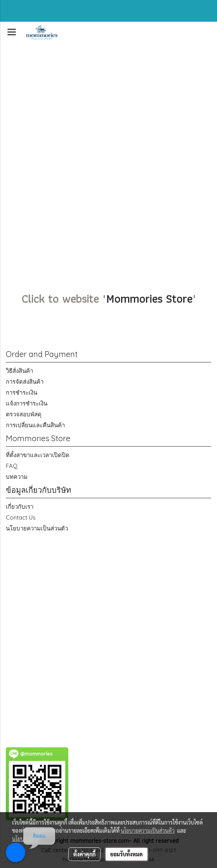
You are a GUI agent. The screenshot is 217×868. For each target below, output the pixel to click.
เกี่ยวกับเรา (20, 507)
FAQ (12, 466)
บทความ (17, 477)
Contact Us (21, 517)
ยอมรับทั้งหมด (127, 854)
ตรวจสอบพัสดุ (24, 414)
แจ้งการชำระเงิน (27, 403)
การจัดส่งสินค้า (25, 382)
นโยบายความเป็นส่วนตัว (37, 528)
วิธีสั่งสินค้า (19, 371)
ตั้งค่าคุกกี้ (84, 854)
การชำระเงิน (22, 392)
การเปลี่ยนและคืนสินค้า (35, 425)
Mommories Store (149, 299)
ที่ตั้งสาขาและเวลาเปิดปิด (38, 455)
